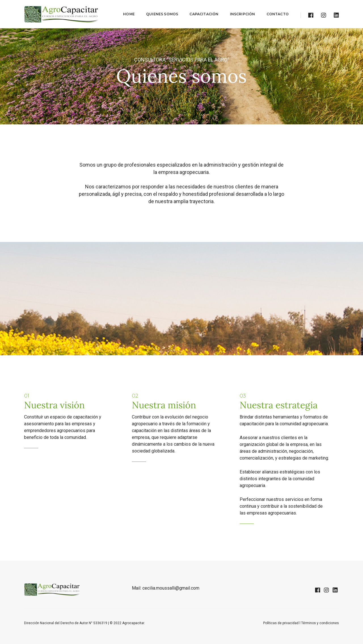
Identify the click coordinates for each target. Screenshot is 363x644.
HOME (129, 14)
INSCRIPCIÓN (243, 14)
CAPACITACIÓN (204, 14)
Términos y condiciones (320, 623)
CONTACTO (278, 14)
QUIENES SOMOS (162, 14)
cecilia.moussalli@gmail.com (171, 588)
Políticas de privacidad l (282, 623)
